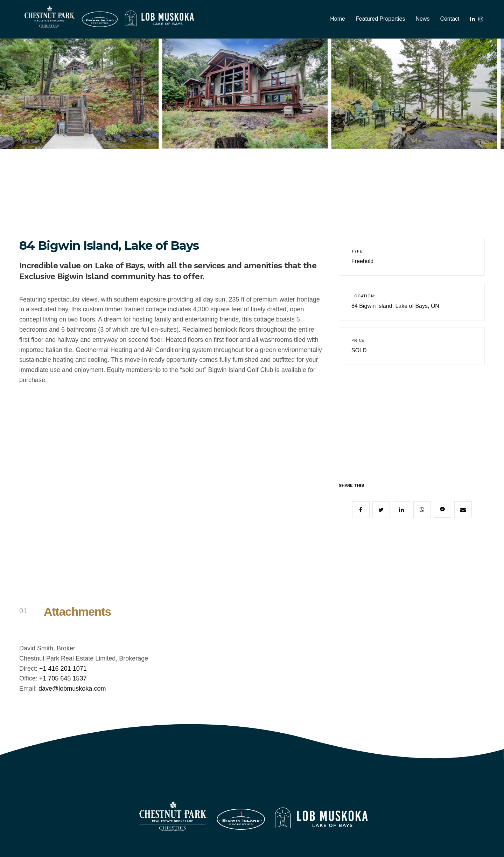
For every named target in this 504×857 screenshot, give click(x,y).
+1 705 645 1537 (63, 678)
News (422, 19)
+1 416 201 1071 (63, 669)
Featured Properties (380, 19)
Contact (450, 19)
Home (338, 19)
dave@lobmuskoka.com (72, 689)
